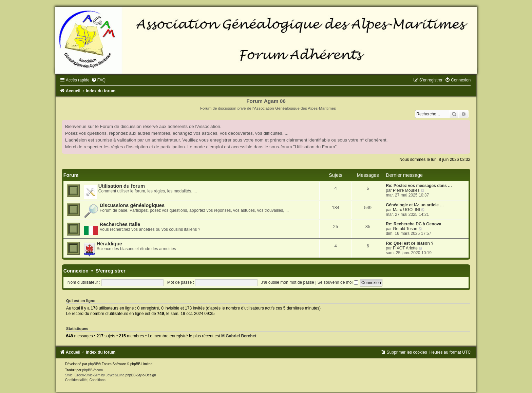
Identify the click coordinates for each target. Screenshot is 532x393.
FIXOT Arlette (405, 248)
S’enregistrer (111, 271)
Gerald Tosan (405, 229)
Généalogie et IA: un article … (415, 205)
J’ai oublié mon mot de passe (288, 282)
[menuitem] (98, 80)
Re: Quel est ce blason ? (410, 243)
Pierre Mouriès (406, 190)
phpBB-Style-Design (141, 375)
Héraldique (109, 244)
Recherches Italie (120, 224)
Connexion (76, 271)
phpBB (93, 364)
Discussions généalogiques (132, 205)
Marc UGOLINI (406, 210)
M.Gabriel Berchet (239, 336)
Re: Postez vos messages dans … (419, 186)
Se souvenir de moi (338, 282)
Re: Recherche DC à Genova (413, 224)
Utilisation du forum (122, 186)
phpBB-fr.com (93, 370)
